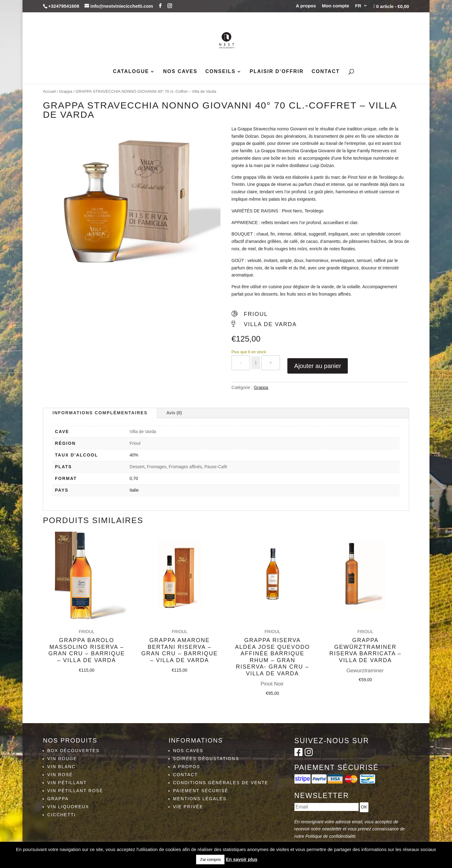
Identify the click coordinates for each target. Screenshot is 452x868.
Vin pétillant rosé (75, 791)
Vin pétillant (67, 783)
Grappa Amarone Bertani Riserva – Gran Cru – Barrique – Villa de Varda (179, 642)
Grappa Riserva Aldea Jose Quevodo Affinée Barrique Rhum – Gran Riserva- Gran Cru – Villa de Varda (272, 645)
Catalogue (131, 72)
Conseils (220, 72)
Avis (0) (174, 413)
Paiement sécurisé (201, 791)
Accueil (49, 91)
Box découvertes (73, 751)
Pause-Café (216, 467)
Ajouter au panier (318, 366)
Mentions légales (200, 799)
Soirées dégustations (206, 759)
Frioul (135, 443)
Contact (326, 72)
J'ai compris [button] (210, 860)
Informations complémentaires (100, 413)
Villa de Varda (143, 432)
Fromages (156, 467)
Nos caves (180, 72)
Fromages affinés (185, 467)
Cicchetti (62, 815)
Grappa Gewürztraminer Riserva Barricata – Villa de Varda (365, 624)
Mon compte (335, 6)
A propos (306, 6)
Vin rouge (62, 759)
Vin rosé (60, 775)
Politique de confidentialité (330, 836)
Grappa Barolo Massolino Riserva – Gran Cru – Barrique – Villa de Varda (87, 644)
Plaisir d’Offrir (277, 72)
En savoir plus (242, 859)
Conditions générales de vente (221, 783)
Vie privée (188, 807)
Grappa (66, 91)
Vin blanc (61, 767)
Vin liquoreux (68, 807)
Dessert (137, 467)
